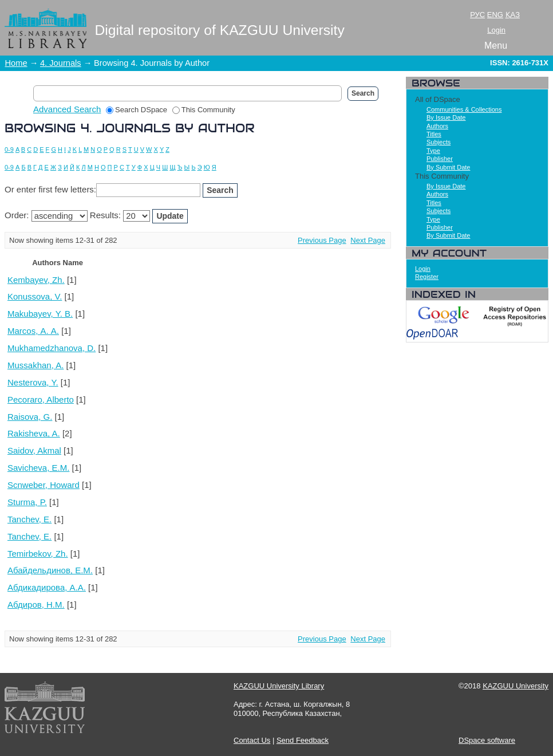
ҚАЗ (513, 15)
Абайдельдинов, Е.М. (50, 570)
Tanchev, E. (29, 519)
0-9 (9, 149)
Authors (437, 126)
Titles (434, 134)
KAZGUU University (516, 686)
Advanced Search (67, 109)
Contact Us (252, 740)
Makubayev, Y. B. (40, 314)
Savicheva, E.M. (38, 468)
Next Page (368, 240)
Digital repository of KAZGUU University (220, 30)
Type (433, 151)
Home (16, 63)
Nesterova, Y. (33, 382)
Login (496, 30)
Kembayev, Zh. (36, 280)
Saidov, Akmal (34, 450)
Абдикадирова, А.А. (47, 587)
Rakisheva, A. (34, 433)
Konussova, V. (35, 296)
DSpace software (487, 740)
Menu (496, 46)
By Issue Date (446, 117)
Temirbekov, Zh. (38, 554)
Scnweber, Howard (44, 485)
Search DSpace (137, 110)
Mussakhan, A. (35, 365)
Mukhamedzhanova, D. (52, 348)
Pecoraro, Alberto (41, 399)
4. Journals (61, 63)
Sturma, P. (27, 502)
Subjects (439, 142)
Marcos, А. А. (33, 331)
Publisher (440, 159)
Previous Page (322, 240)
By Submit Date (448, 167)
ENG (495, 15)
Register (427, 277)
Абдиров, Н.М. (36, 605)
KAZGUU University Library (279, 686)
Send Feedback (303, 740)
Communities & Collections (464, 109)
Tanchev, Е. (29, 536)
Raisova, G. (30, 417)
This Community (204, 110)
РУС (477, 15)
